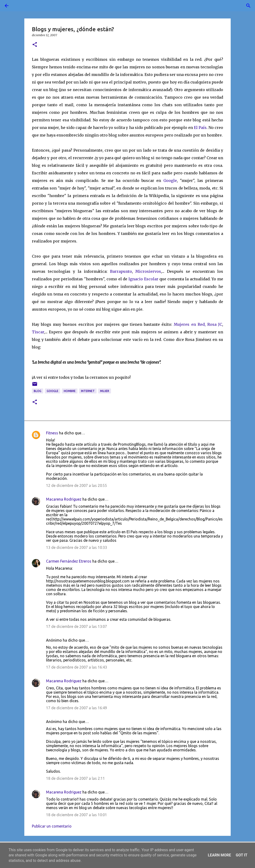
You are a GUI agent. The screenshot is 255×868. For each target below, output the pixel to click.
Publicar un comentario (52, 826)
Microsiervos (148, 271)
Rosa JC (215, 324)
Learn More (219, 855)
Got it (241, 855)
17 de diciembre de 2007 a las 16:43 (76, 667)
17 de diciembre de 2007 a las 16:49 (76, 708)
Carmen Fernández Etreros (69, 561)
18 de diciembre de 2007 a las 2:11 (75, 778)
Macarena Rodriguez (64, 499)
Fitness (52, 433)
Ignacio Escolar (143, 279)
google (53, 391)
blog (38, 391)
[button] (35, 45)
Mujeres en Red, (190, 324)
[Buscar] (20, 6)
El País (200, 128)
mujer (105, 391)
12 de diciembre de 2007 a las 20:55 (76, 485)
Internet (88, 391)
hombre (70, 391)
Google (170, 181)
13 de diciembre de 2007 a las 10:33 (76, 547)
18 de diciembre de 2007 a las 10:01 (76, 815)
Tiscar (38, 332)
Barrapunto (121, 271)
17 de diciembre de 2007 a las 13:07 (76, 626)
